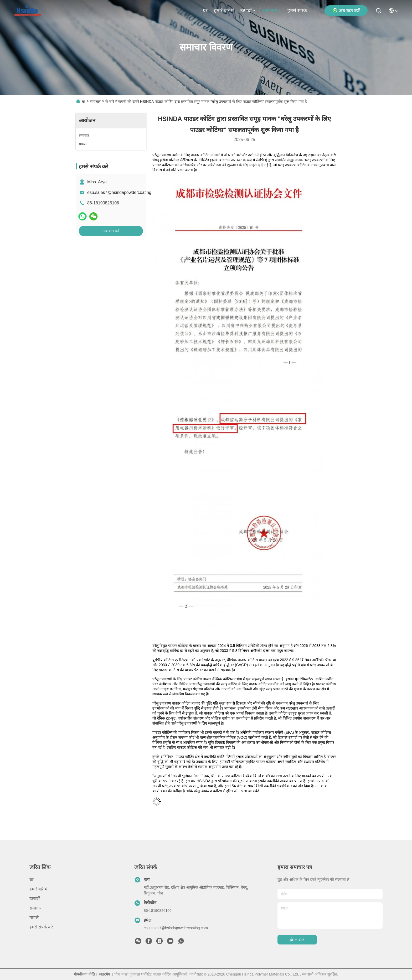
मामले (34, 918)
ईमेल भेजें (297, 940)
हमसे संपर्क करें (300, 11)
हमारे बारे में (224, 11)
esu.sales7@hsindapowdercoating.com (124, 192)
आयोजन (272, 11)
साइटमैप (104, 974)
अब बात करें (346, 11)
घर (205, 11)
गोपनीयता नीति (84, 974)
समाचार (95, 102)
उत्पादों (248, 11)
